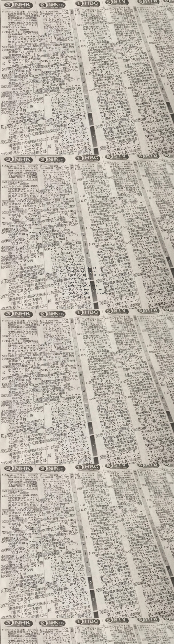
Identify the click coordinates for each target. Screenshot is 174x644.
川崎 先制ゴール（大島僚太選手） (84, 272)
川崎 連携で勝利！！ (75, 264)
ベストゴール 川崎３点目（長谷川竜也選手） (89, 275)
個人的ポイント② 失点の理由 (80, 279)
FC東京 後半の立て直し (81, 297)
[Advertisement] (87, 34)
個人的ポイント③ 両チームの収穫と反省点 (86, 290)
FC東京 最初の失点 (78, 282)
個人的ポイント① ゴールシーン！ (82, 268)
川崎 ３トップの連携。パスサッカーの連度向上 (90, 293)
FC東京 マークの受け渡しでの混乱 (85, 286)
